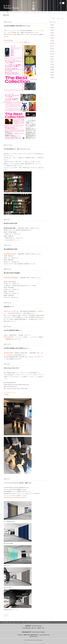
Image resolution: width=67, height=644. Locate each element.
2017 (52, 46)
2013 (52, 56)
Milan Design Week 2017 (11, 368)
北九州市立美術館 (8, 40)
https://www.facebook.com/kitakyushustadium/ (15, 497)
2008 (52, 70)
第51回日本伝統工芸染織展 (12, 273)
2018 (52, 43)
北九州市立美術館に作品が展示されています (17, 26)
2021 (52, 35)
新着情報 (7, 622)
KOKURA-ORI (27, 12)
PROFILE (22, 12)
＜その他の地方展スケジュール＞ (12, 240)
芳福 (38, 353)
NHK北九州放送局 (8, 337)
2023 (52, 30)
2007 (52, 72)
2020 (52, 38)
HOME (4, 12)
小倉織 (23, 622)
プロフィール (19, 622)
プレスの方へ (47, 622)
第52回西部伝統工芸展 (10, 249)
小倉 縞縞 (6, 394)
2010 (52, 64)
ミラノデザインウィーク (10, 393)
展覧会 (14, 622)
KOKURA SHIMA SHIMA (35, 12)
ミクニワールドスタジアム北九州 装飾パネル (18, 483)
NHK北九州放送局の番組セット (13, 330)
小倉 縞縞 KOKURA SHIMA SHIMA (31, 622)
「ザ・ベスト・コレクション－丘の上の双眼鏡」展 (17, 42)
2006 (52, 75)
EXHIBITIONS (16, 12)
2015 (52, 51)
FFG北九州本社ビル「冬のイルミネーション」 (18, 149)
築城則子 (33, 626)
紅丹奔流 (9, 355)
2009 (52, 67)
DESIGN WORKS (44, 12)
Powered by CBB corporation (33, 642)
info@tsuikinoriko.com (33, 637)
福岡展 (5, 256)
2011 (52, 62)
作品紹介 (11, 622)
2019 (52, 41)
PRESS (49, 12)
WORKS (11, 12)
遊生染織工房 (33, 632)
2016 (52, 49)
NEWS (7, 12)
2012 (52, 59)
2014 (52, 54)
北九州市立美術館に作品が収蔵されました (16, 348)
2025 (52, 25)
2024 (52, 27)
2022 (52, 33)
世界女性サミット (9, 307)
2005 (52, 78)
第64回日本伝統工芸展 (10, 223)
